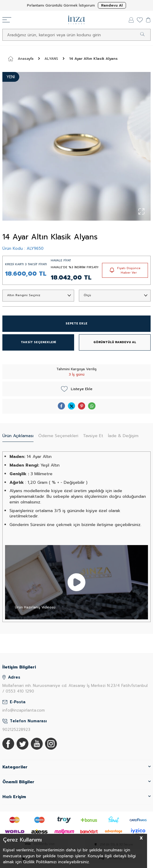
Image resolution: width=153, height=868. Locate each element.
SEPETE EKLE (76, 323)
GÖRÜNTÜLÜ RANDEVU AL (115, 342)
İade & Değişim (123, 436)
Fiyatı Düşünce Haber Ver (125, 270)
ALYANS (51, 59)
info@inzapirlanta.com (24, 710)
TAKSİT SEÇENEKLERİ (38, 342)
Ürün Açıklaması (18, 436)
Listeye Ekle (77, 389)
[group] (76, 146)
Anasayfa (21, 59)
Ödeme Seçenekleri (58, 436)
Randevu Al (112, 5)
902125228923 (16, 730)
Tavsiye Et (93, 436)
